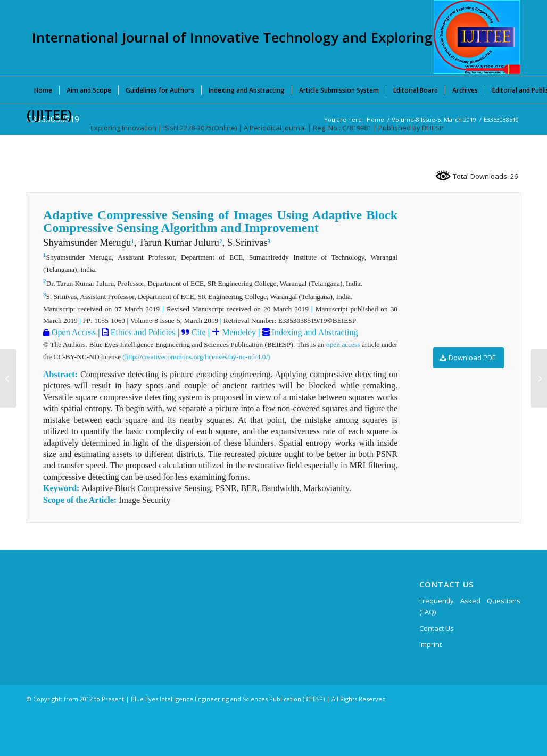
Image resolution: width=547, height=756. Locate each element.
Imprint (430, 644)
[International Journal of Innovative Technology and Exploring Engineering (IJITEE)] (477, 37)
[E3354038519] (539, 378)
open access (343, 344)
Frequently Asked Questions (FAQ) (470, 606)
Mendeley (238, 332)
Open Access (73, 332)
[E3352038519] (8, 378)
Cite (199, 332)
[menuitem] (43, 90)
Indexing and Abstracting (314, 332)
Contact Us (437, 628)
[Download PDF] (469, 358)
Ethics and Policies (142, 332)
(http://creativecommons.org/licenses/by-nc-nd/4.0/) (196, 357)
